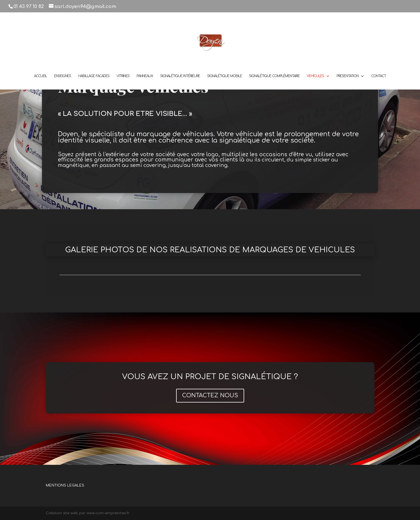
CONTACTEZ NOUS (210, 395)
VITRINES (123, 76)
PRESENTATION (348, 76)
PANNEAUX (145, 76)
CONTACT (379, 76)
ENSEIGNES (63, 76)
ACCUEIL (40, 76)
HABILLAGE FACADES (94, 76)
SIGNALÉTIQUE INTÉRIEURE (180, 76)
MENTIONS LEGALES (65, 485)
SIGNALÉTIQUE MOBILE (225, 76)
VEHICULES (315, 76)
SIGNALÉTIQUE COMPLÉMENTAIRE (274, 76)
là (242, 160)
